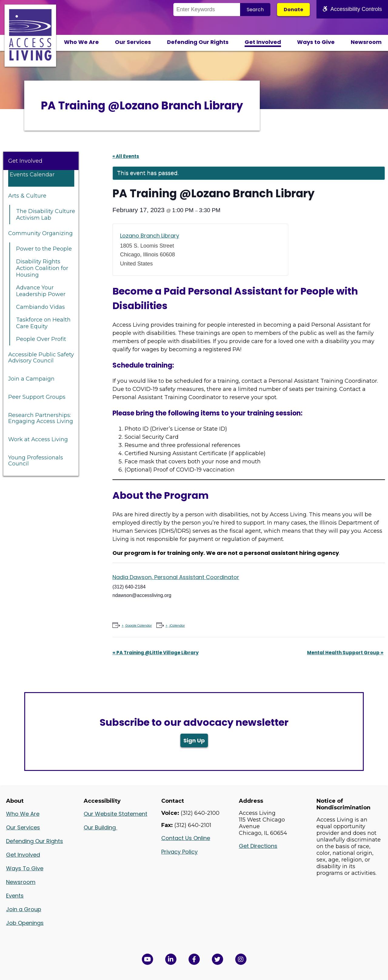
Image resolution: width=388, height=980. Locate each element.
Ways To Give (25, 868)
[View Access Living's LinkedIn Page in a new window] (171, 959)
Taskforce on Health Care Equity (43, 323)
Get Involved (263, 42)
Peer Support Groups (37, 397)
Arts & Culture (27, 196)
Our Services (133, 42)
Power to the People (44, 249)
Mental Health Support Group (345, 653)
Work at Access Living (38, 439)
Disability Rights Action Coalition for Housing (42, 268)
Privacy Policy (179, 852)
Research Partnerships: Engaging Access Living (41, 418)
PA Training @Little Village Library (156, 653)
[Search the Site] (207, 10)
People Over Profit (41, 339)
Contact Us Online (186, 838)
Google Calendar (138, 626)
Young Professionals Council (36, 461)
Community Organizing (40, 233)
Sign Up (194, 740)
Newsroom (366, 42)
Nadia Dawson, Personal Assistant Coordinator (176, 577)
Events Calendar (32, 175)
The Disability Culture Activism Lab (46, 215)
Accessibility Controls (352, 9)
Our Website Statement (115, 814)
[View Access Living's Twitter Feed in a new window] (217, 959)
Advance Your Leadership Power (41, 291)
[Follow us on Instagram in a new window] (241, 959)
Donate (293, 10)
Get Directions (258, 846)
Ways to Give (316, 42)
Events (15, 896)
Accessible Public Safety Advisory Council (41, 358)
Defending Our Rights (198, 42)
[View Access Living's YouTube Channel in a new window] (147, 959)
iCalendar (177, 626)
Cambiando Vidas (40, 307)
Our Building (100, 827)
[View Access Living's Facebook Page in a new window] (194, 959)
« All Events (126, 156)
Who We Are (81, 42)
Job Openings (25, 923)
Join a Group (24, 909)
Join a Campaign (31, 379)
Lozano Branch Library (150, 236)
